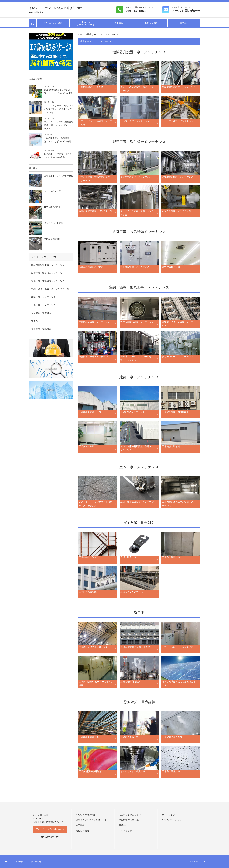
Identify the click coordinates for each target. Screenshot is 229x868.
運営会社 (184, 23)
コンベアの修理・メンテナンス (178, 121)
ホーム (6, 862)
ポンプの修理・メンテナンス (177, 211)
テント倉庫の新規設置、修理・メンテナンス (137, 448)
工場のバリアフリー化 (132, 592)
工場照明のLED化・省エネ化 (93, 647)
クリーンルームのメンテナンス (178, 357)
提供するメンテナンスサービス (86, 23)
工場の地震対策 (128, 557)
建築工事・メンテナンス (43, 297)
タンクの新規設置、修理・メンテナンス (137, 213)
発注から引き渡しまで (130, 815)
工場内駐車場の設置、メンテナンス (137, 504)
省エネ (35, 321)
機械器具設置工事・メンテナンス (48, 265)
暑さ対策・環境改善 (41, 329)
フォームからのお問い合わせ (50, 829)
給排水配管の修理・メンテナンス (95, 211)
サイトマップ (168, 815)
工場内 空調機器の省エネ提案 (135, 647)
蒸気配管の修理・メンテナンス (178, 177)
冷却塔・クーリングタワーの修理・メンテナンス (136, 359)
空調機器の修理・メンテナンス (94, 322)
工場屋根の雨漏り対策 (90, 412)
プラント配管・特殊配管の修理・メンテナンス (95, 179)
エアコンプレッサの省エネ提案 (178, 647)
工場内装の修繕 (87, 447)
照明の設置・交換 (171, 267)
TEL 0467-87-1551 (50, 837)
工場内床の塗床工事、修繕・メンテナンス (179, 504)
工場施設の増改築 (171, 447)
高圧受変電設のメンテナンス (93, 267)
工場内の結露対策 (171, 772)
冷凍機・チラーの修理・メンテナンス (179, 324)
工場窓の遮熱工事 (129, 737)
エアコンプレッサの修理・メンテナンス (95, 123)
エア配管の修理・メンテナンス (136, 177)
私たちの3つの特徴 (53, 23)
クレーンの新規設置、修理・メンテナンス (137, 89)
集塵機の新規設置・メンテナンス (179, 87)
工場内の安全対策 (88, 557)
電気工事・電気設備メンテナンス (48, 281)
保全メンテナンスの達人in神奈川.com (56, 8)
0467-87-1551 (136, 11)
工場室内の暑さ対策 (172, 737)
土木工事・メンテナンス (43, 305)
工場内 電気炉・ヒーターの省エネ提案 (96, 684)
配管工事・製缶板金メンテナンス (48, 273)
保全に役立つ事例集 (129, 820)
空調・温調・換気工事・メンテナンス (50, 289)
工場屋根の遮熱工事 (89, 737)
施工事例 (119, 23)
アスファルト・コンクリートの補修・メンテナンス (95, 504)
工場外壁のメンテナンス (133, 412)
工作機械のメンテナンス (91, 87)
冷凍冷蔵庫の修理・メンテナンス (137, 322)
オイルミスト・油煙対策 (133, 772)
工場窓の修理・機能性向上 (175, 412)
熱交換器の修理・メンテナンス (94, 357)
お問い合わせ (35, 862)
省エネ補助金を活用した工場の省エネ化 (179, 684)
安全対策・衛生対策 (41, 313)
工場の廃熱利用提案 (130, 682)
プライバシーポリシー (173, 820)
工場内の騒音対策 (171, 557)
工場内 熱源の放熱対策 (90, 772)
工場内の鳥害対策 (88, 592)
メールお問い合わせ (186, 11)
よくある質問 (125, 831)
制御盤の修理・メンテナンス (135, 267)
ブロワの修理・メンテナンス (135, 121)
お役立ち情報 (151, 23)
